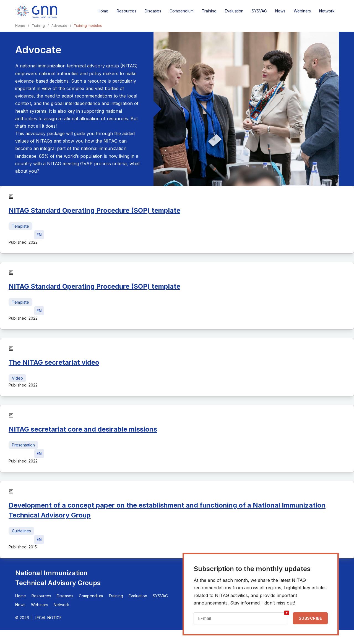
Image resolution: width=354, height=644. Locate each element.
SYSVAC (259, 11)
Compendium (182, 11)
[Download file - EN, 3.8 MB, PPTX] (39, 454)
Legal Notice (48, 618)
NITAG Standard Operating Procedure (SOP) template (94, 210)
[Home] (36, 11)
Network (327, 11)
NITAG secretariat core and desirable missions (83, 429)
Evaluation (234, 11)
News (280, 11)
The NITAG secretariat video (54, 362)
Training (209, 11)
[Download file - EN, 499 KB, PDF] (39, 539)
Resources (127, 11)
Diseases (153, 11)
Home (103, 11)
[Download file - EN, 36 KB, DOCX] (39, 235)
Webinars (302, 11)
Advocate (59, 26)
